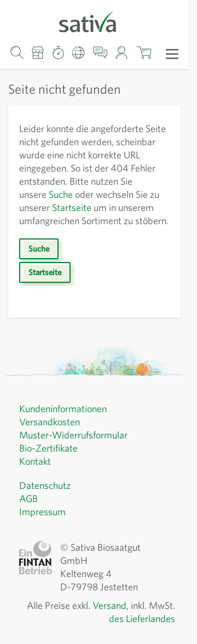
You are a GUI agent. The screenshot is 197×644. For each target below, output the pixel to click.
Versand (109, 605)
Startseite (72, 207)
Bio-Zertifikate (48, 448)
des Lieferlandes (142, 619)
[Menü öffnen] (172, 53)
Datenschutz (45, 485)
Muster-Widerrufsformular (73, 435)
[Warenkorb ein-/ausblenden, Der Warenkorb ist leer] (144, 52)
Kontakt (35, 461)
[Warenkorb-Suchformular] (17, 52)
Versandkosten (50, 422)
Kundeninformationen (63, 409)
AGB (28, 498)
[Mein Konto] (122, 52)
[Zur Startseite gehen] (94, 21)
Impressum (42, 512)
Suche (61, 194)
